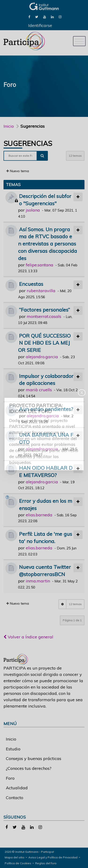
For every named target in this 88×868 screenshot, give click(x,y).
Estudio (13, 749)
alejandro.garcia (42, 357)
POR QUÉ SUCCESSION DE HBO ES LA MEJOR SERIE (44, 343)
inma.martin (38, 581)
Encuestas (31, 284)
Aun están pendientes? (46, 409)
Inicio (9, 126)
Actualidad (17, 788)
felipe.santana (40, 265)
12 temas (75, 156)
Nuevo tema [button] (18, 171)
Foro (10, 778)
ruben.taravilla (41, 291)
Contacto (15, 798)
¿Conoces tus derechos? (29, 768)
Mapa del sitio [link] (15, 857)
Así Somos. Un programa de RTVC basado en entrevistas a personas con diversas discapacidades (48, 244)
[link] (29, 17)
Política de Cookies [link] (18, 863)
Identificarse (40, 25)
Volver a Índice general (28, 637)
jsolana (33, 210)
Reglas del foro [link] (46, 863)
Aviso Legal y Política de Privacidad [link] (53, 857)
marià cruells (39, 390)
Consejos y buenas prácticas (34, 758)
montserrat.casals (44, 316)
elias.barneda (39, 515)
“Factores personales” (44, 310)
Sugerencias (28, 143)
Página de (72, 620)
